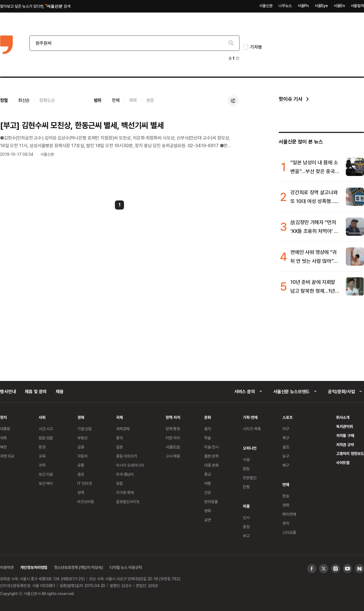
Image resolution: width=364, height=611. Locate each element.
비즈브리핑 (86, 502)
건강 (208, 492)
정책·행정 (173, 429)
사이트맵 (343, 463)
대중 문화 (211, 465)
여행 (208, 483)
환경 (42, 447)
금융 (81, 447)
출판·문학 (211, 456)
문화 (208, 417)
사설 (246, 459)
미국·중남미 (125, 474)
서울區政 (173, 447)
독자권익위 (345, 426)
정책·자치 (173, 417)
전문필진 (250, 478)
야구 (286, 429)
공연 (208, 520)
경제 (81, 417)
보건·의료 (46, 474)
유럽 (119, 483)
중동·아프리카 (127, 456)
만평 (246, 487)
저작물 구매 (345, 435)
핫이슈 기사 (290, 99)
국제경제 (123, 429)
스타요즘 (289, 532)
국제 (119, 417)
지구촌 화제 (125, 492)
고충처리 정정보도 (350, 453)
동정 (246, 527)
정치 (3, 417)
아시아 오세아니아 (130, 465)
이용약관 (7, 567)
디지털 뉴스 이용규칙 (126, 567)
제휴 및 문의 (36, 391)
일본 (119, 447)
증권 (81, 474)
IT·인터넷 (85, 483)
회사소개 (343, 417)
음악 (208, 429)
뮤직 (286, 523)
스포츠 (288, 417)
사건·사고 (46, 429)
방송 (286, 496)
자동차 (82, 456)
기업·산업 (84, 429)
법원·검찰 (46, 438)
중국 (119, 438)
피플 (246, 506)
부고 (246, 536)
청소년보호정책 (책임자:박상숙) (78, 567)
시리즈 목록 (252, 429)
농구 (286, 456)
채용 (60, 391)
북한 (3, 447)
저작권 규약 (345, 445)
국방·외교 (7, 456)
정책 (81, 492)
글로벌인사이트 (128, 502)
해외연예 (289, 514)
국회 (3, 438)
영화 (208, 511)
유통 (81, 465)
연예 (286, 484)
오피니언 (250, 448)
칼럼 (246, 468)
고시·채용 (173, 456)
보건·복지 (46, 483)
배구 (286, 465)
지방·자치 (173, 438)
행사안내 (8, 391)
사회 (42, 417)
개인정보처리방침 (34, 567)
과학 (42, 465)
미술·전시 (211, 447)
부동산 (82, 438)
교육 (42, 456)
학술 (208, 438)
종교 (208, 474)
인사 (246, 517)
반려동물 (211, 502)
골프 (286, 447)
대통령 (5, 429)
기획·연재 (250, 417)
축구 (286, 438)
